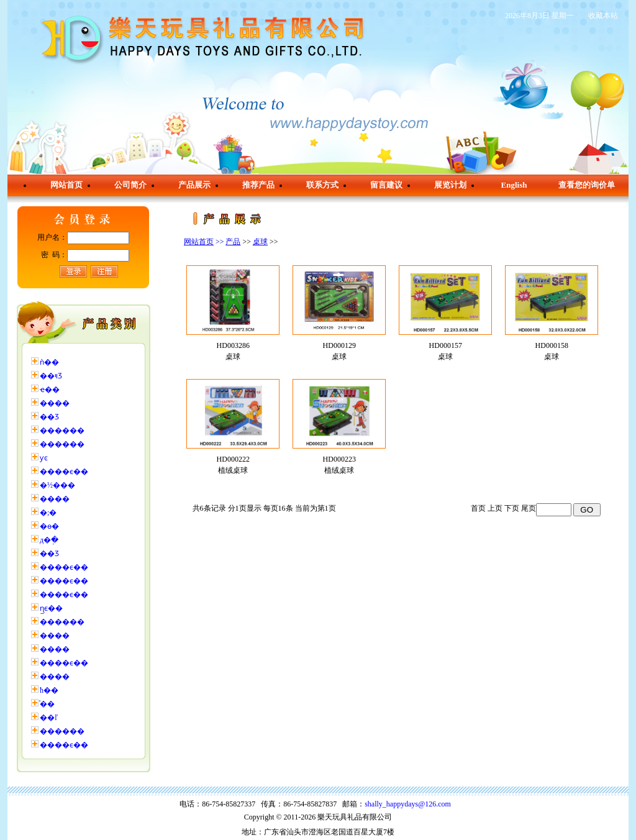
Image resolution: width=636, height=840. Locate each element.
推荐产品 (258, 185)
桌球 (260, 242)
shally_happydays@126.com (408, 804)
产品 (233, 242)
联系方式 (322, 185)
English (514, 185)
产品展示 (194, 185)
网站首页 (66, 185)
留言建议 (386, 185)
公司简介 (130, 185)
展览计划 (450, 185)
